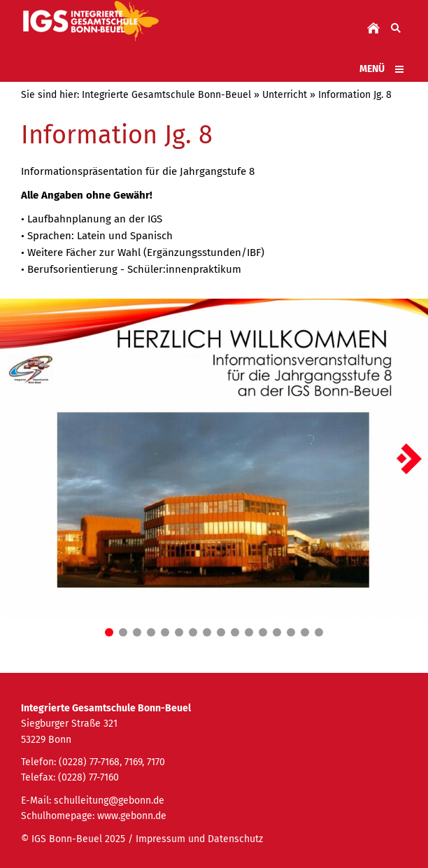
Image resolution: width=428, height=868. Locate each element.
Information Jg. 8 (355, 95)
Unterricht (285, 95)
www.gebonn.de (132, 816)
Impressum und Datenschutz (199, 839)
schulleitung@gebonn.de (109, 801)
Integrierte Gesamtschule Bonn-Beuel (166, 95)
